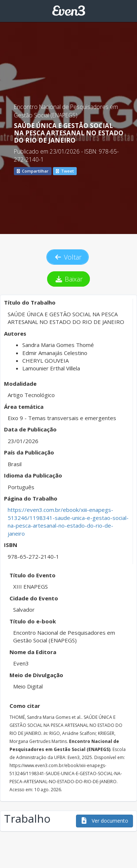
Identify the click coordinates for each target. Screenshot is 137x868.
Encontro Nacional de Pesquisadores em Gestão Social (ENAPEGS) (66, 111)
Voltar (68, 257)
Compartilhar (33, 171)
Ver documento (104, 821)
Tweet (65, 171)
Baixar (68, 279)
